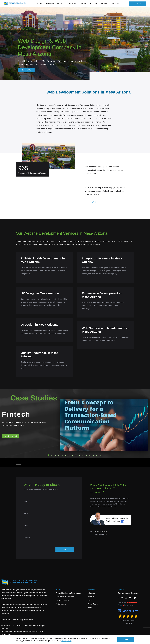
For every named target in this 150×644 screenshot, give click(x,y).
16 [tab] (100, 455)
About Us (92, 593)
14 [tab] (93, 455)
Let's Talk (138, 4)
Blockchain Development (65, 597)
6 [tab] (66, 455)
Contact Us (115, 4)
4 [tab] (59, 455)
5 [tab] (62, 455)
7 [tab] (69, 455)
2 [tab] (52, 455)
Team (90, 600)
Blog (90, 608)
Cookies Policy (28, 620)
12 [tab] (86, 455)
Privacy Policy (67, 641)
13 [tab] (90, 455)
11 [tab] (83, 455)
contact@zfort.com (101, 534)
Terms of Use (17, 620)
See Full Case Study (11, 436)
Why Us (91, 597)
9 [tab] (76, 455)
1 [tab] (48, 455)
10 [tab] (79, 455)
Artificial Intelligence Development (68, 593)
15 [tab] (97, 455)
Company (92, 590)
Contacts (121, 590)
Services (59, 590)
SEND (65, 549)
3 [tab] (55, 455)
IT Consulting (61, 604)
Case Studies (93, 604)
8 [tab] (73, 455)
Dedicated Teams (62, 600)
